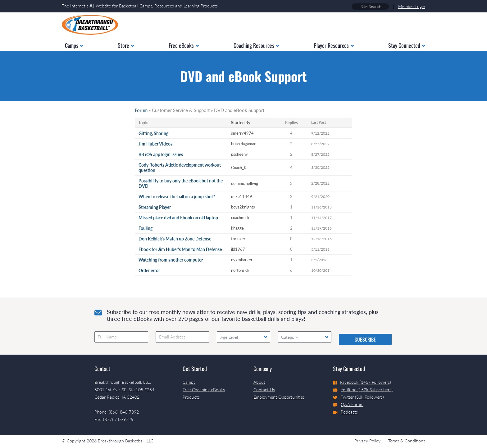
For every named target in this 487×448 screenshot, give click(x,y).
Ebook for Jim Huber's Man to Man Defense (180, 249)
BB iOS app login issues (161, 154)
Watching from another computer (171, 260)
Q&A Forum (348, 405)
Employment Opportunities (279, 397)
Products (191, 397)
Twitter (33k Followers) (358, 397)
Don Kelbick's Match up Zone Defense (175, 239)
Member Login (412, 6)
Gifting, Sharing (153, 133)
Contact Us (264, 390)
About (259, 382)
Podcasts (345, 412)
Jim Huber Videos (155, 144)
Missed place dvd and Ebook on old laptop (178, 218)
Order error (149, 270)
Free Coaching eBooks (204, 390)
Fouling (146, 228)
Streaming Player (155, 207)
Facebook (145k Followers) (362, 382)
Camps (189, 382)
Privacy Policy (367, 441)
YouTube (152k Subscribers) (363, 390)
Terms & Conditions (407, 441)
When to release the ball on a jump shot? (177, 197)
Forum (141, 110)
